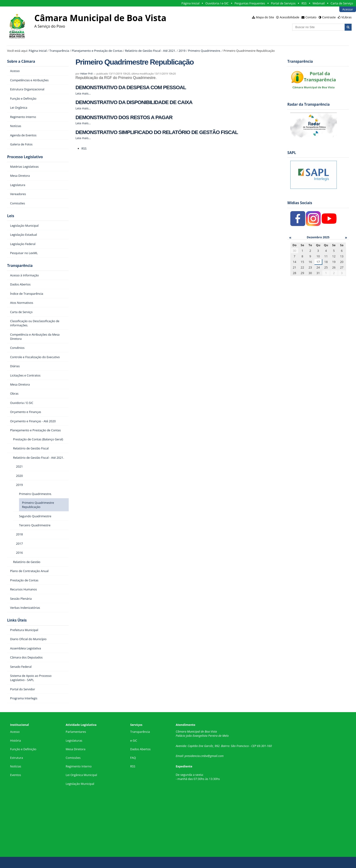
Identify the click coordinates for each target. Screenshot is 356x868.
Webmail (319, 3)
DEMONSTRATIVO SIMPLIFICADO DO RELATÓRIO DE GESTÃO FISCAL (157, 132)
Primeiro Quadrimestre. (204, 51)
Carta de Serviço (342, 3)
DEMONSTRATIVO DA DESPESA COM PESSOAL (131, 87)
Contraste (329, 17)
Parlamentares (76, 732)
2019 (182, 51)
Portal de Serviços (283, 3)
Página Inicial (191, 3)
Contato (311, 17)
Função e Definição (23, 749)
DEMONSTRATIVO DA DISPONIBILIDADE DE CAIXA (134, 102)
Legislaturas (74, 740)
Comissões (73, 758)
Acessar (348, 9)
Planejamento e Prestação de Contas (97, 51)
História (15, 740)
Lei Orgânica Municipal (81, 775)
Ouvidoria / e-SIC (217, 3)
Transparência (59, 51)
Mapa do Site (265, 17)
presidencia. (192, 756)
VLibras (346, 17)
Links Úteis (17, 620)
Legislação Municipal (80, 784)
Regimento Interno (79, 766)
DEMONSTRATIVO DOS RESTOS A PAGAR (124, 117)
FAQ (133, 758)
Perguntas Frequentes (250, 3)
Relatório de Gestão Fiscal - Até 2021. (151, 51)
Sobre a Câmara (21, 61)
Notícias (16, 766)
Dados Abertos (140, 749)
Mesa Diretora (76, 749)
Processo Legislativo (25, 157)
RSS (304, 3)
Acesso (15, 732)
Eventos (15, 775)
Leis (11, 216)
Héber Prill (86, 74)
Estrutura (16, 758)
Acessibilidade (289, 17)
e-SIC (134, 740)
